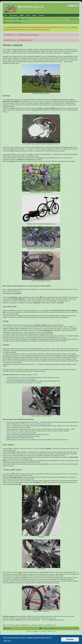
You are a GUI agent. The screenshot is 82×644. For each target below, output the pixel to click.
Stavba (22, 15)
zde (8, 112)
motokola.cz (35, 101)
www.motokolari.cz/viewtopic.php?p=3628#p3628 (21, 433)
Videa (28, 15)
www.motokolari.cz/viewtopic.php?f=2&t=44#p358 (21, 379)
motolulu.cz (46, 101)
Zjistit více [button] (7, 641)
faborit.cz (53, 618)
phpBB (35, 631)
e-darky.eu (47, 349)
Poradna (41, 15)
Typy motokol (13, 15)
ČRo (71, 53)
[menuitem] (16, 19)
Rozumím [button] (70, 639)
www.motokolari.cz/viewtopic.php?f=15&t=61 (38, 424)
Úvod (5, 15)
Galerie (34, 15)
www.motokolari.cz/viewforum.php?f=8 (14, 327)
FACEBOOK (68, 27)
